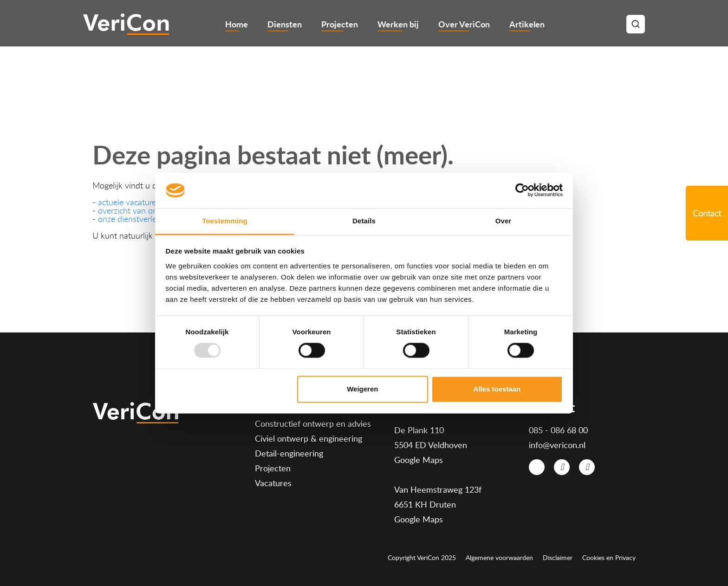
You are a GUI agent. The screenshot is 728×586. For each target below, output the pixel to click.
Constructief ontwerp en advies (313, 423)
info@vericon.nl (557, 445)
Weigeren (362, 389)
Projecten (340, 24)
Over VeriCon (464, 24)
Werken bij (398, 24)
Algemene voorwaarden (499, 558)
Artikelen (527, 24)
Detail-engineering (289, 453)
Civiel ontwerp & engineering (309, 438)
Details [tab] (364, 221)
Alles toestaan (497, 389)
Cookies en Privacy (609, 558)
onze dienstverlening (135, 219)
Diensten (285, 24)
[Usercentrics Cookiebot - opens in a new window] (522, 190)
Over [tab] (504, 221)
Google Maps (419, 460)
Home (237, 24)
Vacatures (273, 483)
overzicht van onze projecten (149, 210)
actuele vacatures (129, 202)
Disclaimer (558, 558)
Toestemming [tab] (225, 221)
